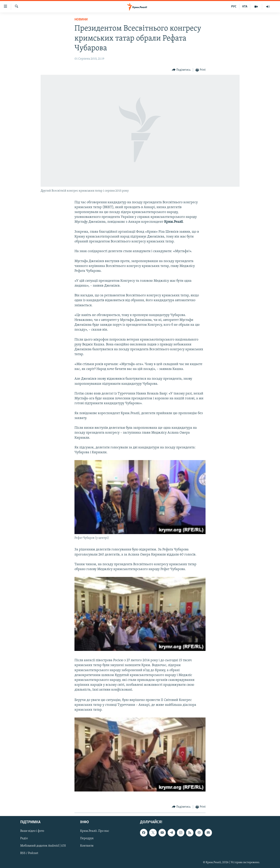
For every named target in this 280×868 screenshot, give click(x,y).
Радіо (24, 839)
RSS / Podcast (29, 853)
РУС (234, 7)
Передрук (87, 839)
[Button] (181, 70)
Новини (81, 20)
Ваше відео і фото (32, 831)
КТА (245, 7)
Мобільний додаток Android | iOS (43, 846)
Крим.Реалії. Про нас (95, 831)
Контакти (87, 846)
